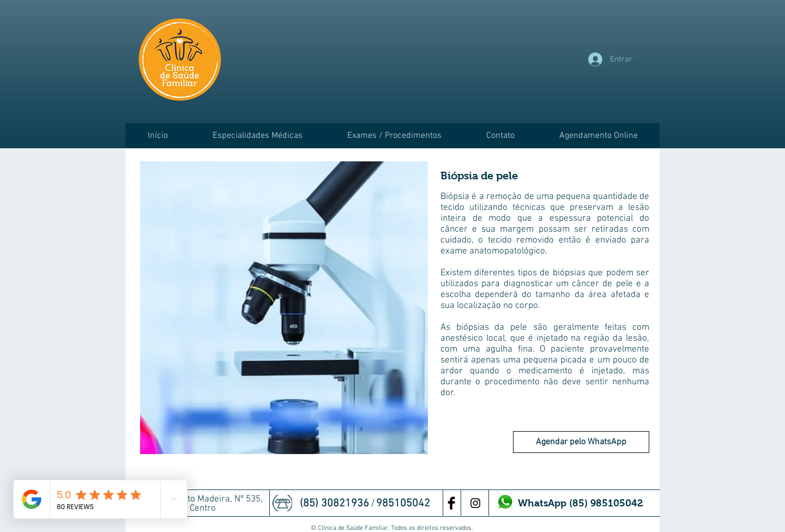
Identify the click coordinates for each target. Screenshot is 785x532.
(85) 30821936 (336, 504)
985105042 (404, 504)
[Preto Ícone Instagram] (475, 503)
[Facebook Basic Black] (451, 503)
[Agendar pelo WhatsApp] (581, 442)
